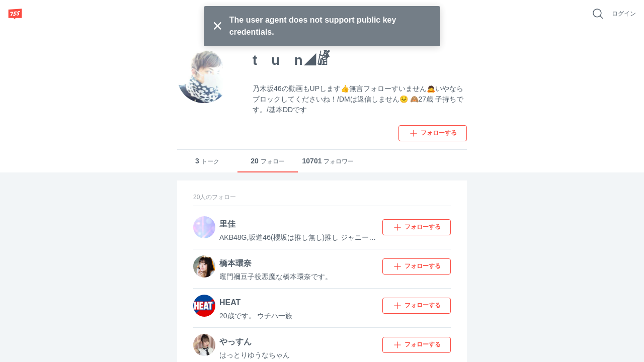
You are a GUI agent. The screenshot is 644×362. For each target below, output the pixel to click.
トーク (207, 161)
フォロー (268, 161)
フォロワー (328, 161)
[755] (15, 14)
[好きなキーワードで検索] (598, 14)
